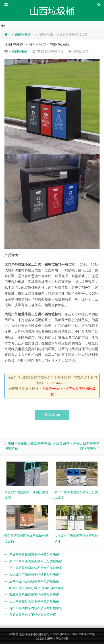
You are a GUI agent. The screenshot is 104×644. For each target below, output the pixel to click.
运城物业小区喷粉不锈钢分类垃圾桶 (34, 581)
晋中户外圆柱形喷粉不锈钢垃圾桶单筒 (36, 608)
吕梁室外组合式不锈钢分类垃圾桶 (33, 615)
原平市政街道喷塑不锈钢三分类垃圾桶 (36, 561)
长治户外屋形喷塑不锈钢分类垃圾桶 (34, 601)
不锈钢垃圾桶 (21, 34)
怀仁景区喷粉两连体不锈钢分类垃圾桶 (36, 568)
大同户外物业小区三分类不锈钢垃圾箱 (37, 45)
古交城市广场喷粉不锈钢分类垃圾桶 (34, 575)
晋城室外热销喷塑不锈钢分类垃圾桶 (34, 595)
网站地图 (62, 639)
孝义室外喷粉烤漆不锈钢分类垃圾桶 (34, 554)
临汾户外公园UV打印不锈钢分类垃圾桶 (36, 588)
